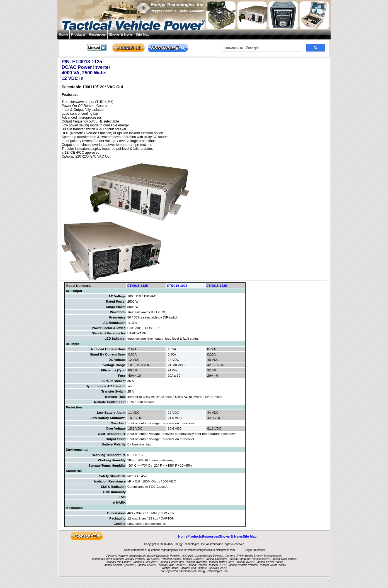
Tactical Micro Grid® (221, 562)
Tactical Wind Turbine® (176, 568)
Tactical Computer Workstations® (249, 559)
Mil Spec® (153, 559)
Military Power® (135, 559)
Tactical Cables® (193, 559)
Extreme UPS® (234, 556)
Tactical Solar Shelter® (171, 565)
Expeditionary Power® (209, 556)
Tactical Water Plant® (273, 565)
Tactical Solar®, (147, 565)
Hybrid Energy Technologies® (263, 556)
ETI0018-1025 (177, 286)
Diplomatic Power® (168, 556)
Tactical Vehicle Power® (243, 565)
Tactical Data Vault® (284, 559)
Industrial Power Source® (108, 559)
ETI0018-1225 (217, 286)
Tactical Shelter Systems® (119, 565)
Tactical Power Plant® (270, 562)
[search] (261, 48)
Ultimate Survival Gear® (211, 568)
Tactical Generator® (172, 562)
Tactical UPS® (217, 565)
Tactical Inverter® (196, 562)
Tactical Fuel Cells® (145, 562)
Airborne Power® (117, 556)
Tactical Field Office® (118, 562)
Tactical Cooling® (216, 559)
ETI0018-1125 (138, 286)
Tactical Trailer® (197, 565)
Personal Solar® (171, 559)
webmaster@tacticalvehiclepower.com (212, 550)
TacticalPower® (245, 562)
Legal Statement (255, 550)
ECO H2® (188, 556)
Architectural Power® (142, 556)
